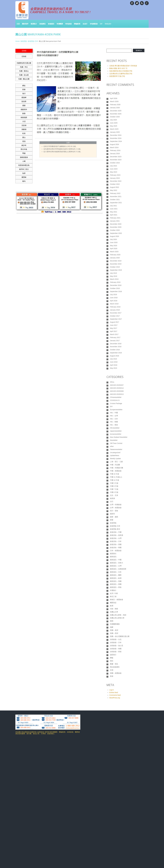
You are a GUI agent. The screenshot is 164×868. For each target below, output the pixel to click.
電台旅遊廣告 (115, 794)
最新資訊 (113, 658)
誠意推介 (113, 779)
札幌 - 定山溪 (24, 75)
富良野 (24, 101)
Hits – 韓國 (114, 493)
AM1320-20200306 (117, 455)
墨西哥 (112, 606)
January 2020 (115, 294)
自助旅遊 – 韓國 (116, 771)
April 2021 (114, 242)
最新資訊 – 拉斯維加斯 (118, 673)
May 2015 (113, 430)
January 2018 (115, 358)
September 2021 (116, 227)
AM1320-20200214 (117, 452)
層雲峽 (24, 177)
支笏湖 (24, 125)
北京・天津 (114, 583)
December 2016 (116, 399)
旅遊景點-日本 (33, 41)
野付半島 (24, 149)
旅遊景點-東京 (115, 624)
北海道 (24, 56)
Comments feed (115, 824)
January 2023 (115, 196)
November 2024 (116, 148)
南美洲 (112, 587)
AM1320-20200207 (117, 448)
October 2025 (115, 121)
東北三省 (113, 707)
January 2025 (115, 140)
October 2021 (115, 223)
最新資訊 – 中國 (116, 662)
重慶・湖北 (114, 790)
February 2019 (115, 324)
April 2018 (114, 347)
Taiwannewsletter (116, 527)
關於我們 (25, 24)
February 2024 (115, 163)
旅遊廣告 (42, 24)
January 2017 (115, 396)
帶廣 (24, 153)
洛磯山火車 (114, 726)
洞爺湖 (24, 129)
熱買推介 (34, 24)
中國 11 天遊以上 (116, 561)
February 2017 (115, 392)
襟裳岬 (24, 97)
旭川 (24, 94)
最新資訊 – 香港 (116, 696)
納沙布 (24, 145)
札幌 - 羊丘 (24, 67)
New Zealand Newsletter (119, 512)
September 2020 (116, 264)
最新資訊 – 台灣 (116, 670)
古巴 (112, 591)
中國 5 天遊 (114, 568)
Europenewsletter (116, 478)
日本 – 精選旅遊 (116, 651)
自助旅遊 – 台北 (116, 760)
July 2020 (113, 272)
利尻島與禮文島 (24, 165)
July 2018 (113, 339)
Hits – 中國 (114, 482)
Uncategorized (115, 531)
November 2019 (116, 302)
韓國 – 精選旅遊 (116, 801)
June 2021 (114, 234)
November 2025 (116, 118)
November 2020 (116, 257)
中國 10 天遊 (115, 557)
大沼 (24, 121)
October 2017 (115, 366)
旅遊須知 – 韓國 (116, 647)
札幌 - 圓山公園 (24, 79)
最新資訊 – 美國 (116, 688)
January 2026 (115, 110)
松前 (24, 133)
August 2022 (115, 208)
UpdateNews (115, 534)
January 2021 (115, 249)
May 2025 (113, 133)
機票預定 (113, 715)
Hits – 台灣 (114, 485)
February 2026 (115, 106)
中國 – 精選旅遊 (116, 553)
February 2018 (115, 354)
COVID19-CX (115, 467)
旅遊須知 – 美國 (116, 643)
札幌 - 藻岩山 (24, 71)
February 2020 (115, 290)
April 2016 (114, 426)
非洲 (112, 797)
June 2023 (114, 185)
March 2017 (114, 388)
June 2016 (114, 422)
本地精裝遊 (94, 24)
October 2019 (115, 305)
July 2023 (113, 181)
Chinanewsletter (116, 463)
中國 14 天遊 (115, 564)
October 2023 (115, 178)
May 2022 (113, 212)
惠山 (24, 137)
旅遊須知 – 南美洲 (117, 632)
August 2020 (115, 268)
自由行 (85, 24)
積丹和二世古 (24, 169)
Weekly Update (115, 538)
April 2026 (114, 99)
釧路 (24, 113)
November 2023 (116, 174)
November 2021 (116, 219)
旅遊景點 (24, 41)
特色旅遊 (68, 24)
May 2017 (113, 381)
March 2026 (114, 103)
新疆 (112, 613)
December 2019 (116, 298)
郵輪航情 (77, 24)
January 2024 (115, 166)
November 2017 (116, 362)
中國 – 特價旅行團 (117, 549)
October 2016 (115, 407)
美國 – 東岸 (114, 749)
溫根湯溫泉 (24, 157)
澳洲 (112, 737)
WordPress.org (115, 827)
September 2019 (116, 309)
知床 (24, 173)
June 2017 (114, 377)
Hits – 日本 (114, 489)
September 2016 (116, 411)
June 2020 (114, 275)
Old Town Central (116, 519)
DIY (101, 24)
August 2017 (115, 373)
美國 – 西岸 (114, 752)
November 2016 (116, 403)
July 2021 (113, 230)
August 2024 (115, 155)
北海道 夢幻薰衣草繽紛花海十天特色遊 (123, 66)
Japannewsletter (116, 504)
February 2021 (115, 245)
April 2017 (114, 384)
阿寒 (24, 90)
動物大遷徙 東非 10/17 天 (118, 68)
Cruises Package (116, 470)
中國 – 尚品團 (115, 546)
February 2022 (115, 215)
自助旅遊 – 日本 (116, 764)
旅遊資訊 (51, 24)
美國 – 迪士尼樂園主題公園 (120, 756)
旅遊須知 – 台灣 (116, 636)
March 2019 (114, 321)
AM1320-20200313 (117, 459)
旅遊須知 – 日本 (116, 640)
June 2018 (114, 343)
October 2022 (115, 204)
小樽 (24, 161)
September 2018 (116, 336)
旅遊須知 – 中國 (116, 628)
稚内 (24, 181)
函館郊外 (24, 109)
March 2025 (114, 136)
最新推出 (113, 655)
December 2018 (116, 328)
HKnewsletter (115, 500)
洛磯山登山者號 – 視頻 (118, 730)
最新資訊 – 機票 (116, 681)
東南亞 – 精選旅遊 (117, 711)
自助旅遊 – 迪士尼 (117, 767)
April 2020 (114, 283)
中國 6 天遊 (114, 572)
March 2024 (114, 159)
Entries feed (114, 822)
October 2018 (115, 332)
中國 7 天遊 (114, 576)
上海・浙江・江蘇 (116, 542)
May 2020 (113, 279)
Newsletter (114, 515)
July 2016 (113, 418)
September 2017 (116, 369)
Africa (112, 444)
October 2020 (115, 260)
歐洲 (112, 718)
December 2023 (116, 170)
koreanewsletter (116, 508)
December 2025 (116, 114)
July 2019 (113, 313)
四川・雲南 (114, 602)
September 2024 (116, 151)
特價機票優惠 (115, 741)
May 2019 (113, 317)
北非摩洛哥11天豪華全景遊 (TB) (121, 74)
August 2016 (115, 414)
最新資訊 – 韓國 (116, 692)
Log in (111, 819)
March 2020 (114, 287)
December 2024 (116, 144)
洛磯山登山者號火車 (117, 733)
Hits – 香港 (114, 497)
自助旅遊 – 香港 (116, 775)
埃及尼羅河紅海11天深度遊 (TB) (121, 71)
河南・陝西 (114, 722)
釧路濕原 (24, 117)
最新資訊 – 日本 (116, 677)
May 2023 (113, 189)
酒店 (112, 786)
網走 (24, 86)
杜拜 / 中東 (114, 703)
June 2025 (114, 129)
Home (17, 41)
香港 (112, 805)
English (108, 24)
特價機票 (60, 24)
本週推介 (113, 700)
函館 (24, 105)
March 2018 (114, 351)
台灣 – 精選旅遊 (116, 598)
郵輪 (112, 782)
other (112, 523)
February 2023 (115, 193)
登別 (24, 141)
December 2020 (116, 253)
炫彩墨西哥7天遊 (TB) (117, 76)
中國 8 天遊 (114, 579)
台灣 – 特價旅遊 (116, 594)
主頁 (18, 24)
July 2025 (113, 125)
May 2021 (113, 238)
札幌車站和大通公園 (24, 63)
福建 (112, 745)
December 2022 (116, 200)
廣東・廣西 (114, 609)
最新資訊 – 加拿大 (117, 666)
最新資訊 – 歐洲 (116, 685)
